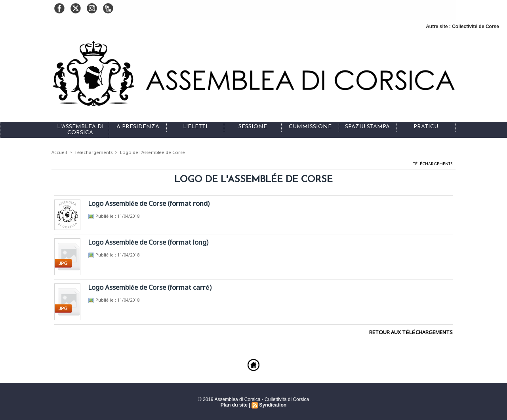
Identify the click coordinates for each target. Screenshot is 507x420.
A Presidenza (138, 127)
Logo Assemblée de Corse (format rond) (150, 204)
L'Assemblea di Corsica (80, 130)
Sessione (253, 127)
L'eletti (195, 127)
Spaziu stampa (367, 127)
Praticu (426, 127)
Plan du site (234, 405)
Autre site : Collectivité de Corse (462, 27)
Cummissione (310, 127)
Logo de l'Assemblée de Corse (152, 152)
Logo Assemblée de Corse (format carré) (151, 288)
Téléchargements (93, 152)
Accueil (59, 152)
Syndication (273, 405)
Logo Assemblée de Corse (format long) (149, 242)
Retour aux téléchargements (412, 332)
